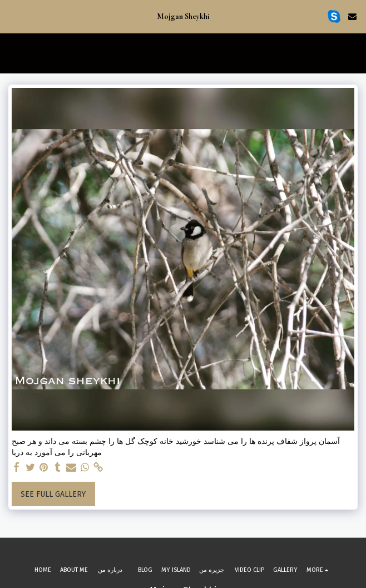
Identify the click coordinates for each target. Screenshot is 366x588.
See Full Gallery (53, 494)
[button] (12, 16)
